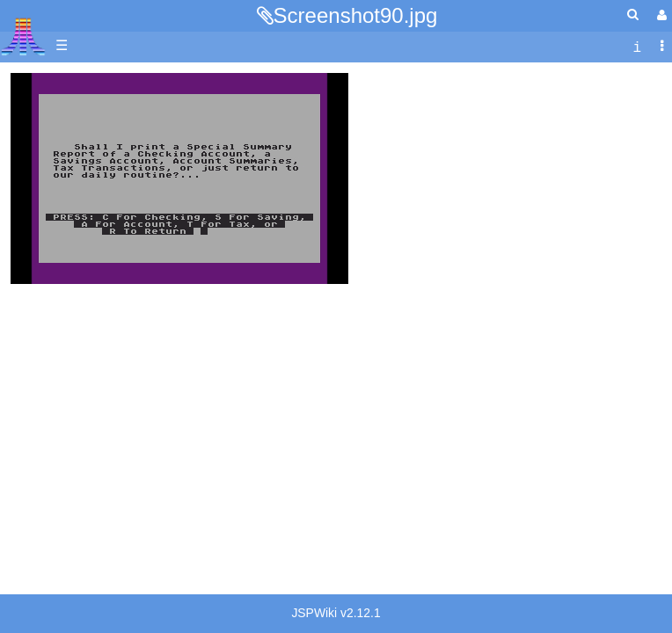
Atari (23, 36)
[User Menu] (660, 15)
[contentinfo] (637, 46)
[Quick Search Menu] (633, 15)
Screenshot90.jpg (356, 15)
